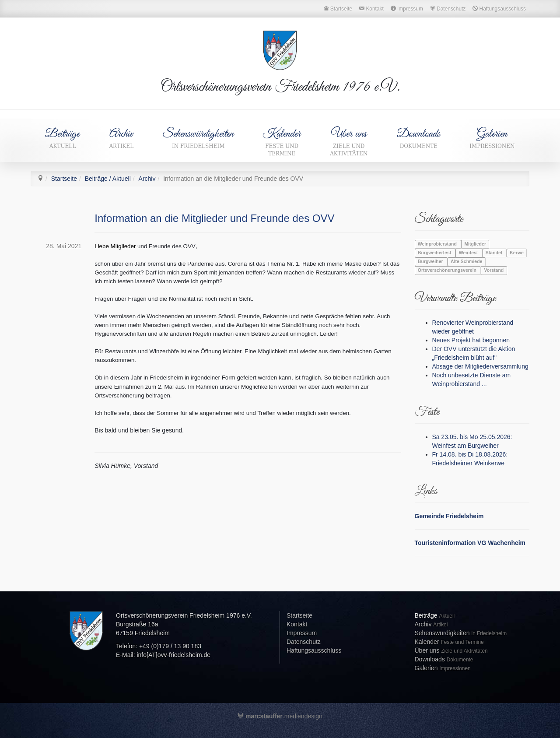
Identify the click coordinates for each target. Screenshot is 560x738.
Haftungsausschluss (314, 650)
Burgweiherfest (435, 253)
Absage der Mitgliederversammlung (480, 366)
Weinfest (469, 253)
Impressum (302, 633)
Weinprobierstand (438, 244)
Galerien (492, 138)
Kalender (282, 142)
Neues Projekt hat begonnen (471, 340)
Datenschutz (304, 642)
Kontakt (297, 624)
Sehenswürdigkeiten (198, 138)
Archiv (121, 138)
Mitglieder (475, 244)
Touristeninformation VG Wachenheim (470, 543)
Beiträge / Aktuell (108, 179)
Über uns (349, 142)
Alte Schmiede (466, 262)
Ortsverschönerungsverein (448, 271)
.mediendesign (280, 716)
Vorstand (494, 271)
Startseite (64, 179)
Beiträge (63, 138)
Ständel (495, 253)
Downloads (419, 138)
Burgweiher (431, 262)
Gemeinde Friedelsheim (449, 516)
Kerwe (517, 253)
